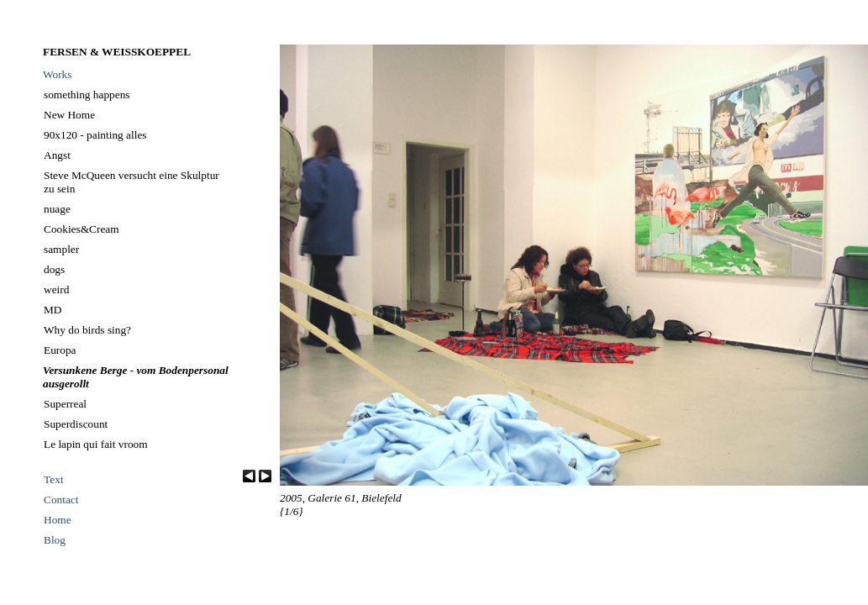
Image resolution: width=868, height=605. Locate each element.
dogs (54, 269)
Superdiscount (76, 424)
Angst (57, 155)
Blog (55, 540)
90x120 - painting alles (95, 135)
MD (53, 310)
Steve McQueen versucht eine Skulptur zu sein (132, 182)
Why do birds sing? (87, 330)
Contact (61, 500)
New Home (69, 115)
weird (56, 289)
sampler (61, 249)
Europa (60, 350)
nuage (57, 209)
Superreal (65, 404)
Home (58, 520)
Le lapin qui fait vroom (96, 444)
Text (54, 479)
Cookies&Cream (82, 229)
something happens (87, 95)
